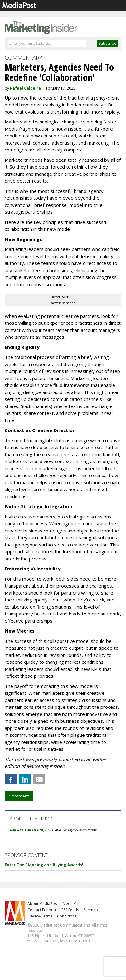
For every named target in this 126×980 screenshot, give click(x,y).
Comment (19, 796)
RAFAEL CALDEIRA (26, 830)
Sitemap (91, 910)
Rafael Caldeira (25, 88)
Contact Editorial (42, 910)
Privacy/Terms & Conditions (52, 916)
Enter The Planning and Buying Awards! (44, 865)
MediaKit (70, 904)
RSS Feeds (70, 910)
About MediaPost (43, 904)
